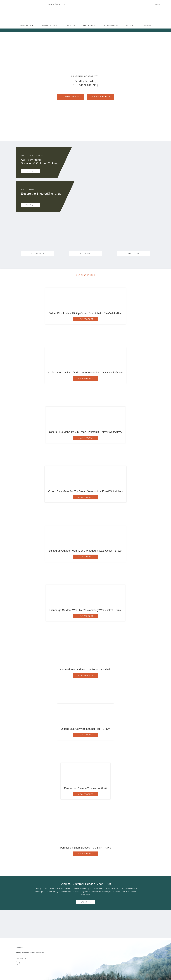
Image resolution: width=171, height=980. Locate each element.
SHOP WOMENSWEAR (100, 97)
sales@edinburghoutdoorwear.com (30, 952)
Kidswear (70, 26)
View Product (85, 319)
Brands (130, 26)
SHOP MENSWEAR (71, 97)
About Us (86, 902)
